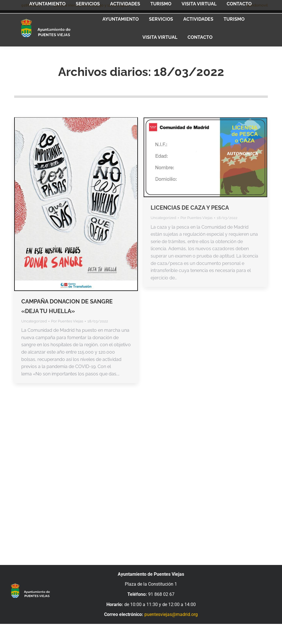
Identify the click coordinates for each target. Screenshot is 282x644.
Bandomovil (257, 5)
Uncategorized (34, 321)
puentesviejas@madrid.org (171, 614)
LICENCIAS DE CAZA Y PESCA (190, 208)
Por (67, 321)
